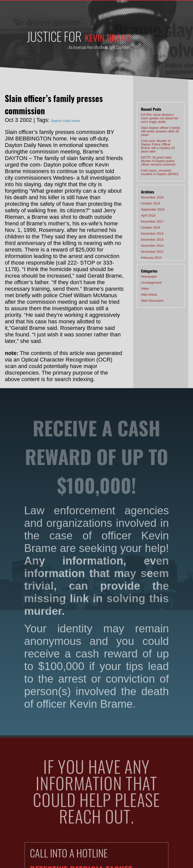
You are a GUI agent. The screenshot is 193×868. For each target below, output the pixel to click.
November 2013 (149, 243)
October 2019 (148, 193)
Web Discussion (149, 291)
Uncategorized (148, 272)
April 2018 (146, 206)
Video (144, 278)
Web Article (146, 285)
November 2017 (149, 212)
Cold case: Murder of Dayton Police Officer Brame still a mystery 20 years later (159, 139)
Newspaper (147, 266)
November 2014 (149, 237)
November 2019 (149, 187)
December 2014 (149, 231)
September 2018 (149, 199)
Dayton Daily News (74, 120)
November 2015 (149, 224)
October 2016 (148, 218)
